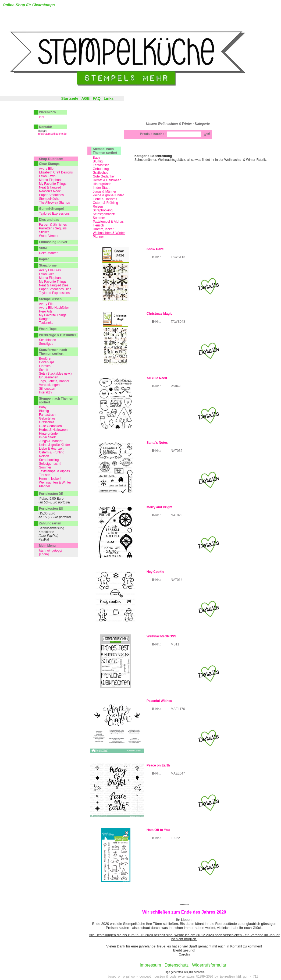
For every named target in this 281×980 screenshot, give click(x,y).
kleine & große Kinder (108, 195)
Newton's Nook (50, 191)
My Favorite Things (53, 184)
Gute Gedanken (104, 176)
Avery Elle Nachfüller (54, 308)
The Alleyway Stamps (54, 203)
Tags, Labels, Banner (54, 381)
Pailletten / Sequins (53, 228)
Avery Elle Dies (50, 270)
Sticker (44, 232)
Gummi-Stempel (51, 209)
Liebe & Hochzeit (105, 199)
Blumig (98, 161)
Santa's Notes (157, 443)
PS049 (176, 386)
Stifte (43, 248)
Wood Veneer (49, 236)
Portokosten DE (51, 494)
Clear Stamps (49, 164)
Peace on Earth (158, 765)
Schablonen (47, 340)
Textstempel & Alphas (108, 222)
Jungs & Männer (104, 191)
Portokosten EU (51, 509)
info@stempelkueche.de (52, 134)
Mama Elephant (50, 180)
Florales (45, 366)
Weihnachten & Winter (55, 482)
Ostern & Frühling (105, 203)
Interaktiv (46, 392)
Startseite (70, 98)
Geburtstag (101, 169)
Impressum (150, 965)
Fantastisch (101, 165)
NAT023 (177, 515)
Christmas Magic (159, 314)
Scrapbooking (103, 210)
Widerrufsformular (209, 965)
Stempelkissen (50, 299)
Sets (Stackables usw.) (55, 374)
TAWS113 (178, 257)
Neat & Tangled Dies (54, 285)
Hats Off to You (158, 830)
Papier (44, 259)
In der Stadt (101, 188)
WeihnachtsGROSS (161, 636)
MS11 (175, 644)
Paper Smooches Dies (55, 289)
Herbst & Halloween (107, 180)
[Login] (44, 554)
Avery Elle (46, 169)
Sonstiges (46, 344)
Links (109, 98)
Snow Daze (155, 249)
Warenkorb (47, 112)
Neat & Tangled (50, 187)
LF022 (175, 838)
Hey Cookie (155, 572)
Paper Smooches (51, 195)
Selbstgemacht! (104, 214)
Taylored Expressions (54, 214)
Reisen (98, 207)
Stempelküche (49, 199)
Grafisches (100, 173)
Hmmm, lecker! (104, 229)
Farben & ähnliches (53, 225)
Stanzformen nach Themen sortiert (53, 352)
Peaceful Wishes (159, 701)
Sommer (99, 218)
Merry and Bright (159, 507)
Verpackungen (49, 385)
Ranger (44, 319)
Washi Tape (48, 329)
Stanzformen (49, 265)
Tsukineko (46, 323)
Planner (98, 237)
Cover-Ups (47, 362)
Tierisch (98, 225)
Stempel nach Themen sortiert (105, 151)
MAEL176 (178, 709)
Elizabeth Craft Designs (56, 172)
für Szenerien (49, 377)
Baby (96, 158)
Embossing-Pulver (53, 242)
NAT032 (177, 451)
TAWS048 (178, 322)
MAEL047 (178, 773)
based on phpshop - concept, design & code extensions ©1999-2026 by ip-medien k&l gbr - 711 (183, 977)
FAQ (97, 98)
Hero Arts (46, 311)
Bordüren (46, 358)
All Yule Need (157, 378)
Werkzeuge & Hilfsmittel (57, 335)
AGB (85, 98)
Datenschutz (177, 965)
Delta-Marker (48, 253)
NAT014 (177, 580)
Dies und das (49, 220)
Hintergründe (102, 184)
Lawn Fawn (47, 176)
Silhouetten (47, 389)
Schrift (44, 370)
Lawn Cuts (47, 274)
